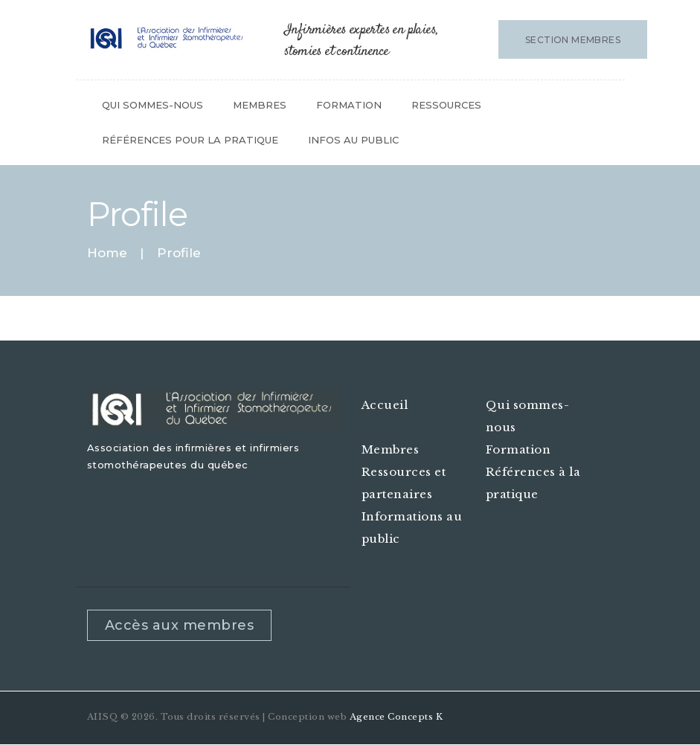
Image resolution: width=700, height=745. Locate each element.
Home (107, 253)
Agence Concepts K (396, 717)
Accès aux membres (180, 625)
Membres (391, 449)
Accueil (385, 405)
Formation (518, 449)
